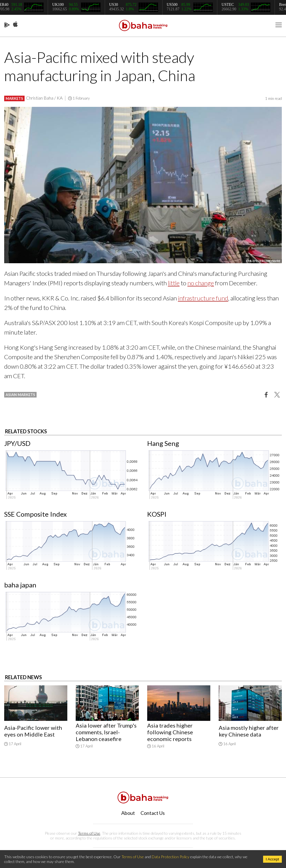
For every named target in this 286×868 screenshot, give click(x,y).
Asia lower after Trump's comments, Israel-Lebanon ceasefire (106, 732)
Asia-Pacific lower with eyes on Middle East (33, 731)
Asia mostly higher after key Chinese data (249, 731)
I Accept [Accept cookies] (272, 859)
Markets (14, 98)
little (174, 283)
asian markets (20, 395)
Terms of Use (89, 833)
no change (201, 283)
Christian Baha (40, 98)
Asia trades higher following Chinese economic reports (170, 732)
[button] (266, 394)
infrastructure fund (203, 298)
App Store (15, 24)
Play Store (7, 25)
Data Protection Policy (171, 857)
